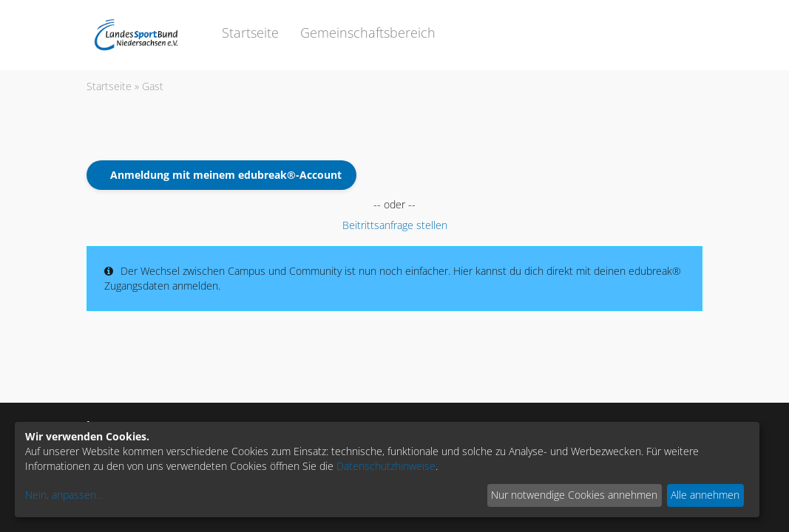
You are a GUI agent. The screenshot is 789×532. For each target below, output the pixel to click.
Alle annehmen (705, 495)
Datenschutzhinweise (386, 466)
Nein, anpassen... (64, 495)
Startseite (250, 33)
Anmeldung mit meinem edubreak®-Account (226, 175)
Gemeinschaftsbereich (368, 33)
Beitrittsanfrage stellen (395, 225)
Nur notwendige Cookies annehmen (574, 495)
